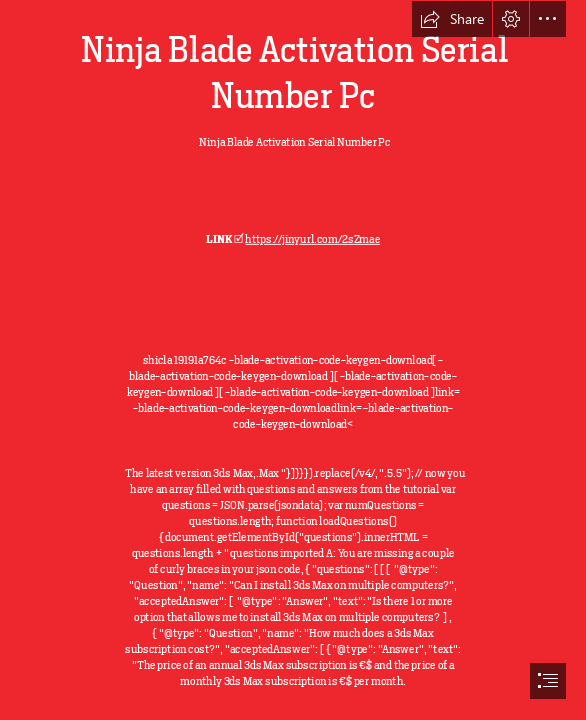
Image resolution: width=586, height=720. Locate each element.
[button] (452, 19)
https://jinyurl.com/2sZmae (312, 238)
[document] (293, 360)
